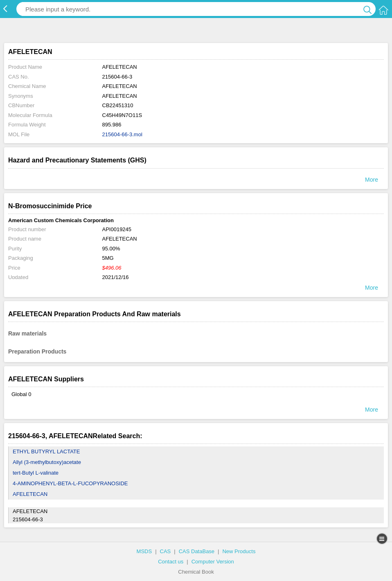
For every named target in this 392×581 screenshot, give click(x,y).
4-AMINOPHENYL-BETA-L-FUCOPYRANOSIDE (70, 483)
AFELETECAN (30, 494)
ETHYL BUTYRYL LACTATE (46, 452)
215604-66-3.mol (122, 134)
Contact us (171, 562)
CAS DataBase (197, 551)
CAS (166, 551)
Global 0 (21, 394)
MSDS (144, 551)
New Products (239, 551)
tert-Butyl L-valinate (36, 473)
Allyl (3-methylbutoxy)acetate (47, 462)
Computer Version (213, 562)
